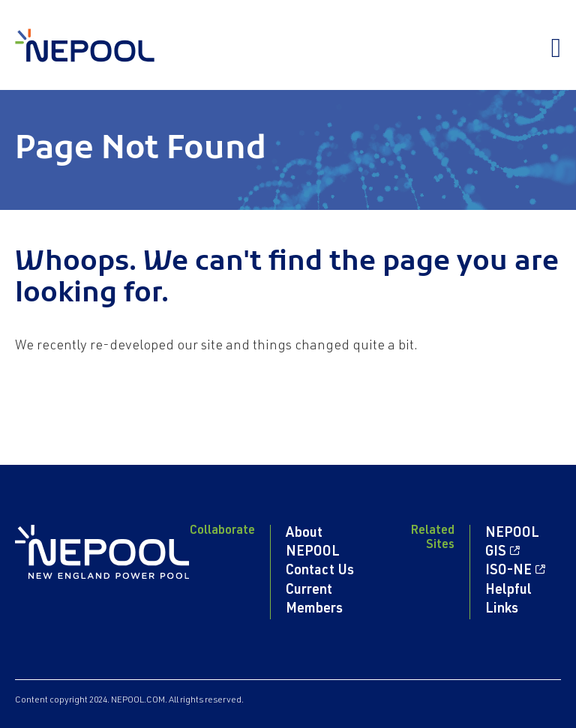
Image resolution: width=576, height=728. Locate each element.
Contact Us (320, 571)
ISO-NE (508, 571)
